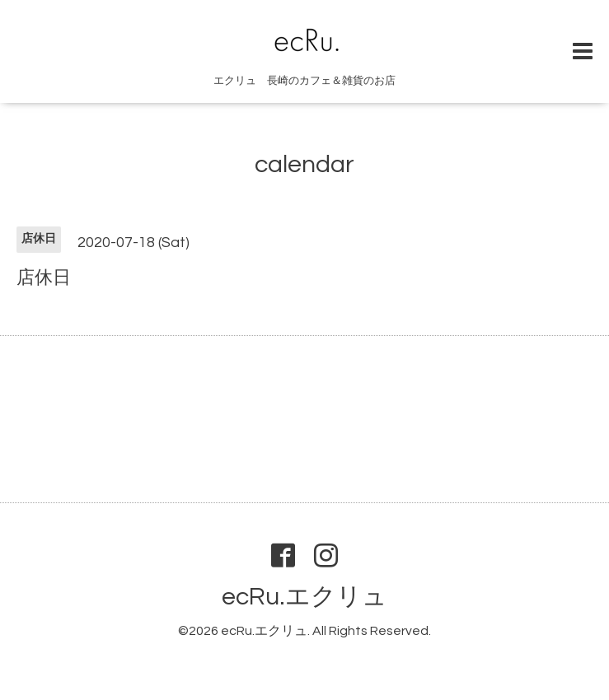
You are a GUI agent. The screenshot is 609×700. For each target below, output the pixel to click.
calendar (304, 164)
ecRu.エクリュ (304, 597)
